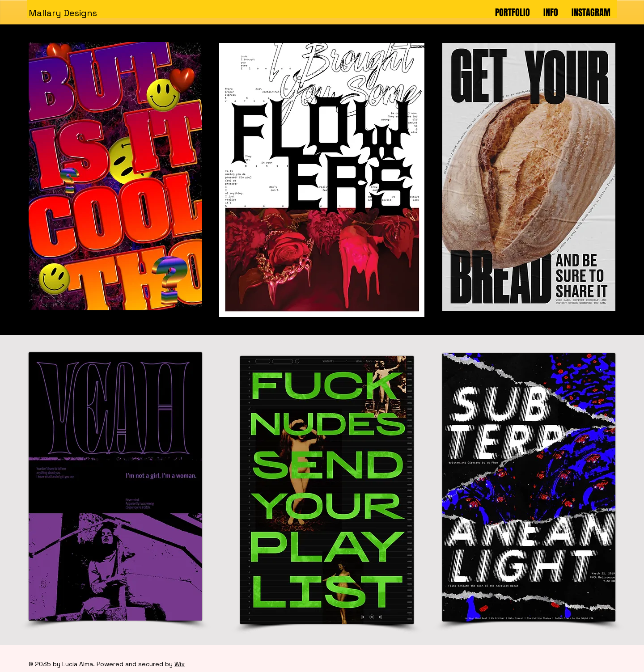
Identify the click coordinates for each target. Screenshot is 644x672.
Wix (180, 664)
